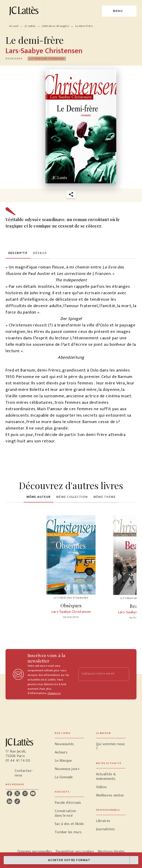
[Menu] (119, 11)
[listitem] (9, 793)
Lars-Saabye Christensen (44, 51)
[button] (47, 59)
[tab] (18, 253)
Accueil (14, 26)
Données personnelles (35, 852)
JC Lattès (30, 26)
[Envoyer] (124, 674)
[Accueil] (25, 11)
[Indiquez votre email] (98, 674)
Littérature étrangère (55, 26)
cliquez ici (54, 693)
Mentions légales (111, 852)
